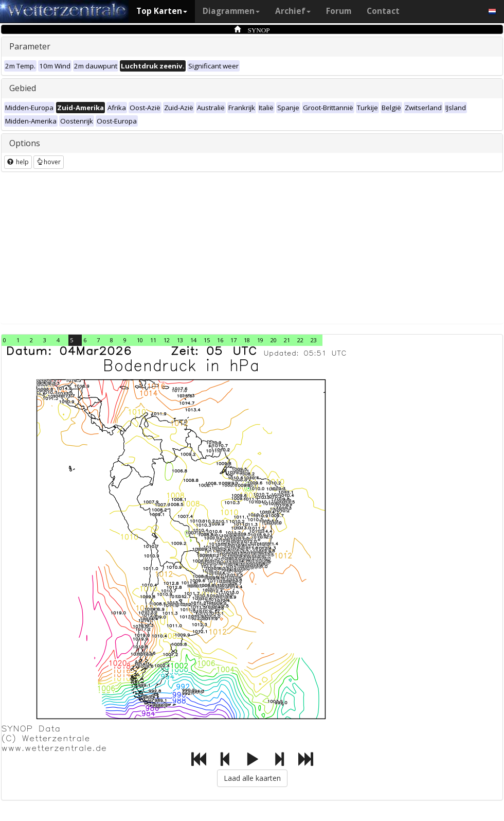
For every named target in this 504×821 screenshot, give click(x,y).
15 (207, 340)
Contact (383, 11)
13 (180, 340)
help (18, 162)
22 (300, 340)
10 (140, 340)
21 (287, 340)
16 (220, 340)
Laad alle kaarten (252, 778)
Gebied (23, 88)
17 (233, 340)
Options (25, 143)
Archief (293, 11)
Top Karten (162, 11)
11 (153, 340)
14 (193, 340)
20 (274, 340)
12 (167, 340)
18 (247, 340)
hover (49, 162)
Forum (339, 11)
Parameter (30, 46)
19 (260, 340)
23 (314, 340)
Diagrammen (231, 11)
